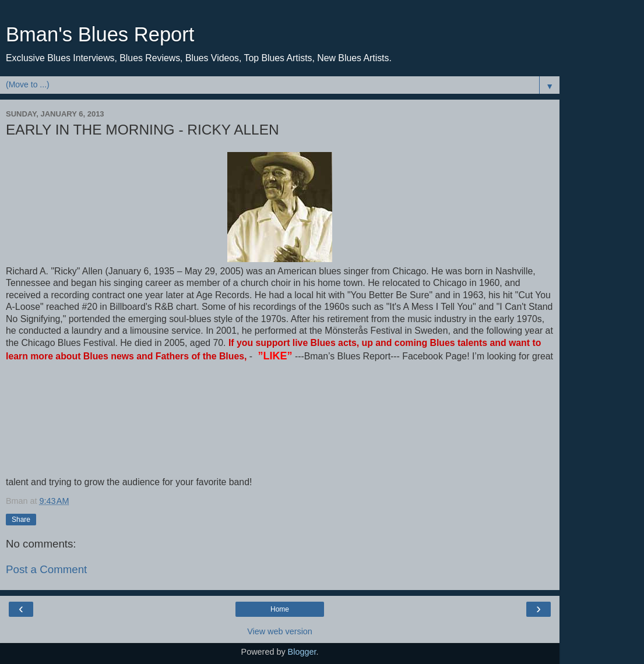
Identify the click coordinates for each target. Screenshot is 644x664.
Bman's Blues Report (100, 34)
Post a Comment (46, 569)
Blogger (302, 652)
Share (21, 520)
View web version (280, 631)
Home (280, 609)
